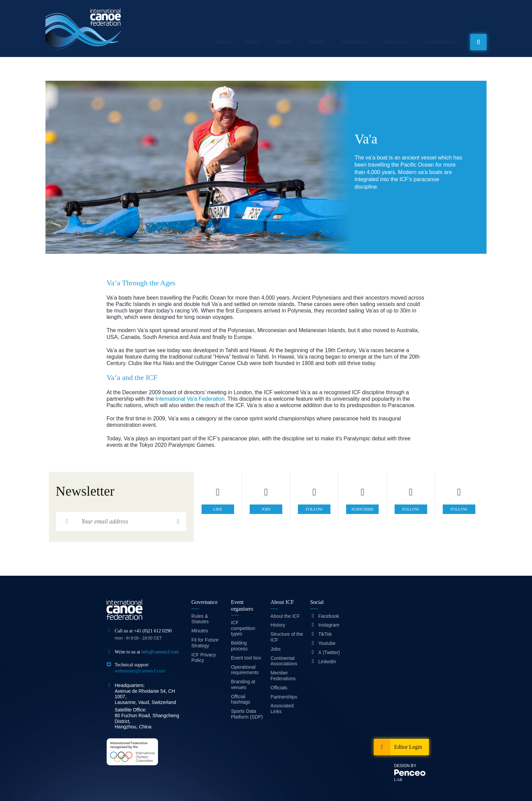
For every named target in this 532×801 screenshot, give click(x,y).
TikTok (325, 634)
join (266, 509)
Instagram (329, 625)
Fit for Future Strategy (205, 643)
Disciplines (355, 42)
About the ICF (285, 616)
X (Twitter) (329, 652)
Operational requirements (245, 670)
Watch (283, 42)
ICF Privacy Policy (204, 658)
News (251, 42)
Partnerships (284, 697)
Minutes (200, 631)
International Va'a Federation (190, 399)
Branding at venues (243, 684)
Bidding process (239, 646)
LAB (398, 780)
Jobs (275, 649)
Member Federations (283, 676)
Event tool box (246, 658)
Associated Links (282, 709)
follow (314, 509)
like (218, 509)
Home (224, 42)
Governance (439, 42)
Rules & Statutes (200, 619)
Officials (279, 688)
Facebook (329, 616)
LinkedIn (327, 662)
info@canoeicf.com (160, 652)
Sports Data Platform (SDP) (247, 714)
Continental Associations (284, 661)
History (278, 625)
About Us (396, 42)
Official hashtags (241, 699)
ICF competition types (243, 628)
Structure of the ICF (287, 637)
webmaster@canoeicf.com (140, 671)
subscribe (363, 509)
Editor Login (408, 747)
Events (316, 42)
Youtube (327, 643)
